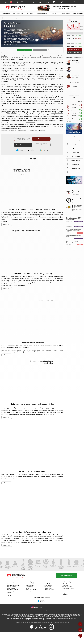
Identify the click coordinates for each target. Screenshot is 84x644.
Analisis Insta (10, 592)
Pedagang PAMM (48, 588)
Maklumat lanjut (7, 224)
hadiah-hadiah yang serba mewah (15, 107)
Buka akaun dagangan (66, 576)
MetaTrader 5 (7, 80)
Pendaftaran (65, 585)
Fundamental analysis (78, 221)
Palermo (38, 111)
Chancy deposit (74, 86)
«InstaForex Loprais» (57, 113)
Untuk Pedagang (6, 13)
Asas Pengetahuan (30, 591)
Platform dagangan (12, 587)
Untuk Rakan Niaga (42, 13)
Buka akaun (41, 139)
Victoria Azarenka (30, 122)
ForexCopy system (14, 78)
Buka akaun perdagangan (25, 50)
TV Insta (9, 595)
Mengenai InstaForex (78, 13)
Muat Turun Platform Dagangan (42, 598)
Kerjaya (64, 593)
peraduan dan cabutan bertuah (42, 101)
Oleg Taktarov (23, 120)
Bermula (28, 588)
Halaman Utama (66, 584)
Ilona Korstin (36, 117)
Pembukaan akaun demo (23, 145)
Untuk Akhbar (65, 594)
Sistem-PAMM (47, 584)
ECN (60, 68)
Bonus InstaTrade (11, 588)
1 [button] (74, 98)
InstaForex (4, 56)
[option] (32, 50)
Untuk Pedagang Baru (18, 13)
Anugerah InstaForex (39, 88)
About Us (31, 131)
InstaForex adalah (36, 610)
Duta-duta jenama (32, 115)
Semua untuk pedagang (13, 584)
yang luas (17, 84)
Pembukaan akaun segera (13, 585)
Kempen (54, 13)
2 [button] (75, 98)
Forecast (80, 233)
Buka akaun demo (40, 50)
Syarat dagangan (11, 591)
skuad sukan (36, 109)
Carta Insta (10, 594)
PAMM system (43, 76)
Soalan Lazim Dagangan (31, 590)
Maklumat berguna (30, 587)
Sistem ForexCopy (48, 585)
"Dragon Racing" (12, 113)
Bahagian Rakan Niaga (67, 587)
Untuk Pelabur (30, 13)
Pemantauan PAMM (48, 587)
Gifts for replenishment (13, 590)
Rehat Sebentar (66, 13)
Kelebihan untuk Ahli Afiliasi (68, 588)
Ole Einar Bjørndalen (11, 118)
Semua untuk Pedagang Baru (32, 584)
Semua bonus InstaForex (74, 96)
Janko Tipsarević (45, 120)
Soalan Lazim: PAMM (49, 590)
